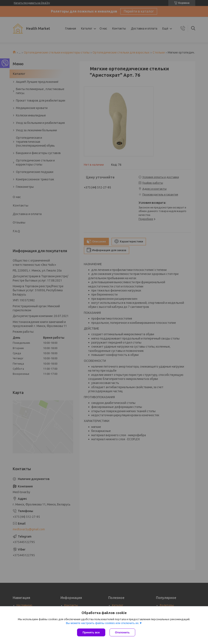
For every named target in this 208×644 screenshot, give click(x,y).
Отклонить (122, 632)
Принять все (91, 632)
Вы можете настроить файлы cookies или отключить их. (103, 623)
